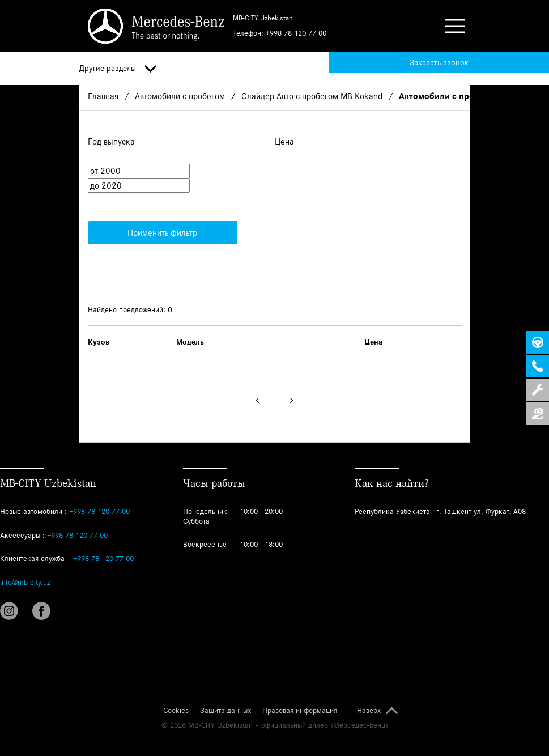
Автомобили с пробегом (180, 96)
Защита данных (225, 711)
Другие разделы (118, 69)
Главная (103, 96)
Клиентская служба (32, 558)
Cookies (176, 711)
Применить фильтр (142, 230)
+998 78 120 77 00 (296, 33)
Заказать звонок (439, 62)
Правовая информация (300, 711)
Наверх (369, 711)
